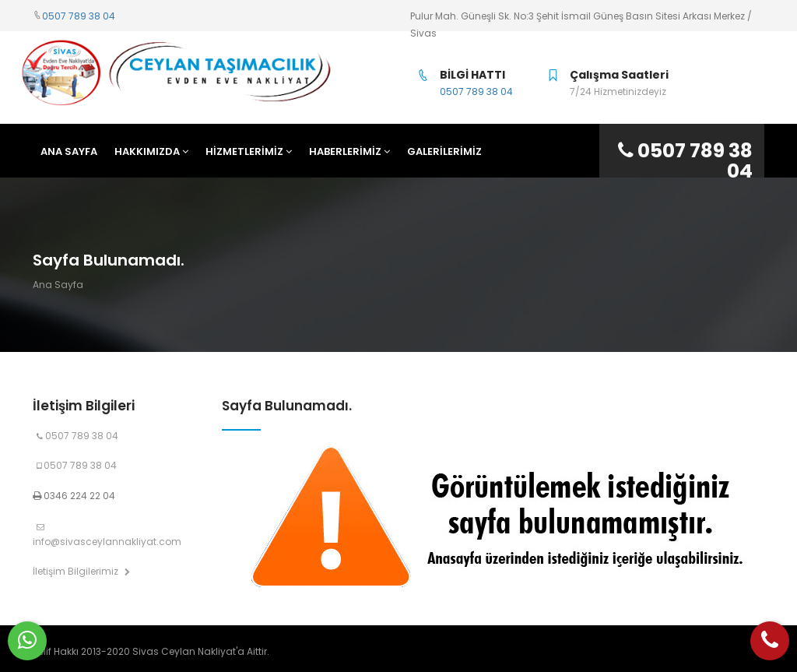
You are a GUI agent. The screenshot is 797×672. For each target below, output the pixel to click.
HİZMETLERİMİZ (249, 151)
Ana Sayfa (58, 285)
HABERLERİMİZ (349, 151)
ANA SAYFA (69, 151)
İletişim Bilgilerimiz (81, 571)
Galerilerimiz (444, 151)
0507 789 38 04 (79, 16)
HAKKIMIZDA (151, 151)
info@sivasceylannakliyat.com (107, 535)
